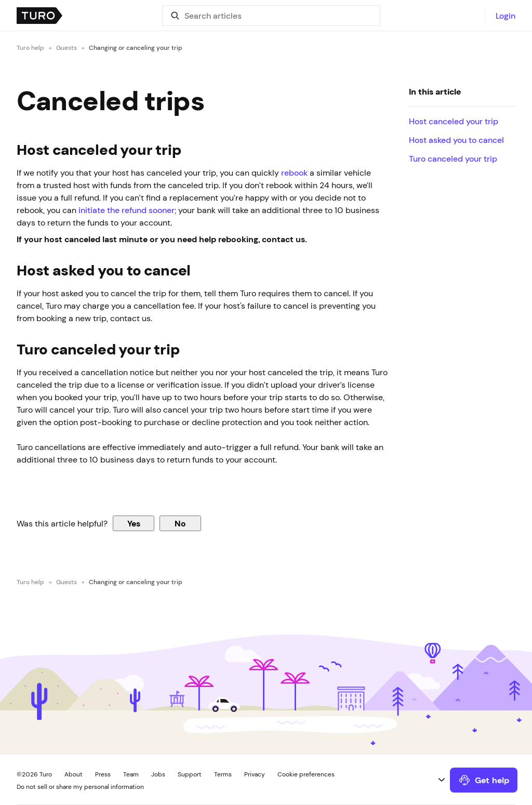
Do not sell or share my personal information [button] (80, 787)
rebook (294, 173)
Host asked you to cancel (457, 140)
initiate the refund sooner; (127, 210)
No (180, 523)
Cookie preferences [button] (306, 774)
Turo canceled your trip (453, 159)
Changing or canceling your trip (136, 48)
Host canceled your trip (455, 121)
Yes (134, 523)
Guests (66, 48)
